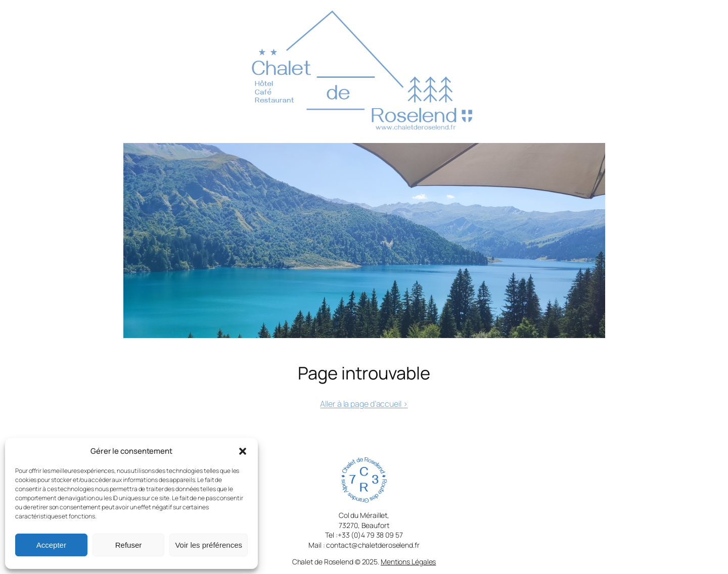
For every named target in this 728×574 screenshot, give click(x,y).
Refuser (129, 545)
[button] (243, 451)
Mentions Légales (408, 562)
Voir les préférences (209, 545)
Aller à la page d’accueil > (364, 404)
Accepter (51, 545)
